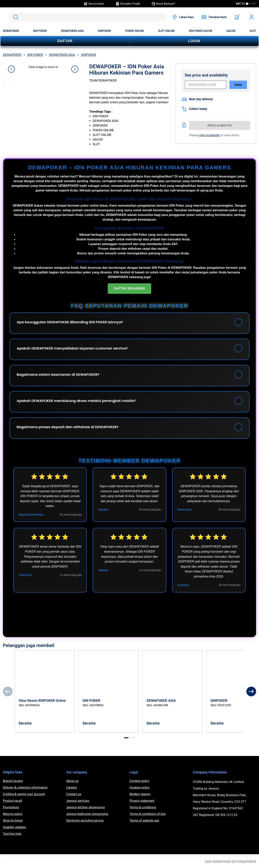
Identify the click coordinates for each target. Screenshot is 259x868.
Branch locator (13, 781)
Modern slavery (140, 794)
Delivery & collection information (25, 788)
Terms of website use (144, 821)
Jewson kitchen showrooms (86, 807)
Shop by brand (13, 821)
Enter (238, 85)
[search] (88, 17)
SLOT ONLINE (166, 31)
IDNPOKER (104, 31)
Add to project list (220, 125)
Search (15, 17)
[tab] (126, 738)
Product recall (13, 801)
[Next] (251, 691)
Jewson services (78, 801)
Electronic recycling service (85, 821)
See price (25, 723)
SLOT (253, 31)
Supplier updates (14, 827)
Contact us (74, 794)
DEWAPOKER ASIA (73, 31)
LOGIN (194, 41)
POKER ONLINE (135, 31)
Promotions (11, 807)
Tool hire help (12, 834)
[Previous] (8, 691)
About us (73, 781)
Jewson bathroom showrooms (87, 814)
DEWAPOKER (11, 31)
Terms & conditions (143, 807)
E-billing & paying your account (24, 794)
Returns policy (13, 814)
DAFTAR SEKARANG (130, 288)
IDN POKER (40, 31)
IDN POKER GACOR (201, 31)
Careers (72, 788)
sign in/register (209, 135)
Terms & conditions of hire (148, 814)
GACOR (231, 31)
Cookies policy (139, 788)
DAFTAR (65, 41)
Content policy (139, 781)
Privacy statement (142, 801)
